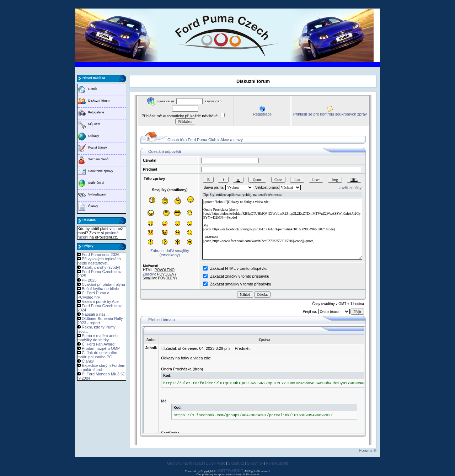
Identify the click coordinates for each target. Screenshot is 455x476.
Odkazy (94, 136)
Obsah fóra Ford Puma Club (192, 140)
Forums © (368, 450)
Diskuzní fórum (99, 101)
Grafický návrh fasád (185, 463)
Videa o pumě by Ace (100, 301)
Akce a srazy (232, 140)
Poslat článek (98, 148)
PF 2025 (89, 280)
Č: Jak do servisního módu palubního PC (97, 355)
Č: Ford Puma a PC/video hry (93, 295)
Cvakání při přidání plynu (103, 284)
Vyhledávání (97, 194)
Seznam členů (98, 159)
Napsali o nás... (95, 314)
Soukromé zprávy (101, 171)
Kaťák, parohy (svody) (101, 267)
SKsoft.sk (255, 463)
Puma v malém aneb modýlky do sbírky (98, 338)
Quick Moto (215, 463)
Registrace (262, 114)
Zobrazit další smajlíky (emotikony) (170, 253)
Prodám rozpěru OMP (101, 348)
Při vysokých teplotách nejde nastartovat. (99, 261)
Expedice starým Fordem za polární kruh (101, 368)
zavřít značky (350, 188)
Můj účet (94, 124)
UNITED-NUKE (230, 471)
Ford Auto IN (277, 463)
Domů (92, 89)
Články (93, 206)
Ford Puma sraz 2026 (101, 255)
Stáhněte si (96, 183)
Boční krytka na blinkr (100, 289)
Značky (149, 274)
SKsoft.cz (236, 463)
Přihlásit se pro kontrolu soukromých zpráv (330, 114)
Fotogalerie (96, 112)
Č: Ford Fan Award (98, 344)
